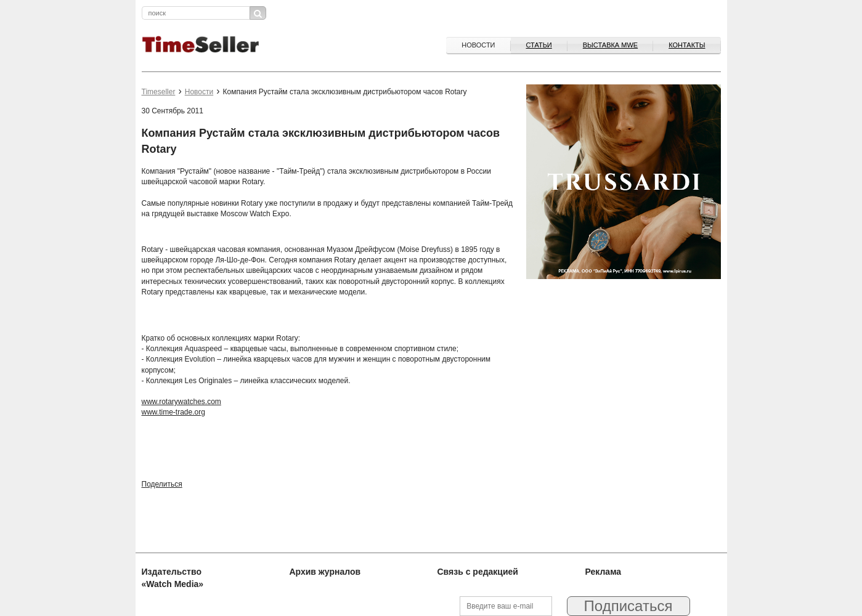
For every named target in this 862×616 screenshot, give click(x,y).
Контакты (687, 45)
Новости (478, 45)
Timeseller (159, 92)
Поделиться (162, 484)
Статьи (539, 45)
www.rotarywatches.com (181, 402)
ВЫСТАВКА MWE (610, 45)
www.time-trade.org (173, 412)
